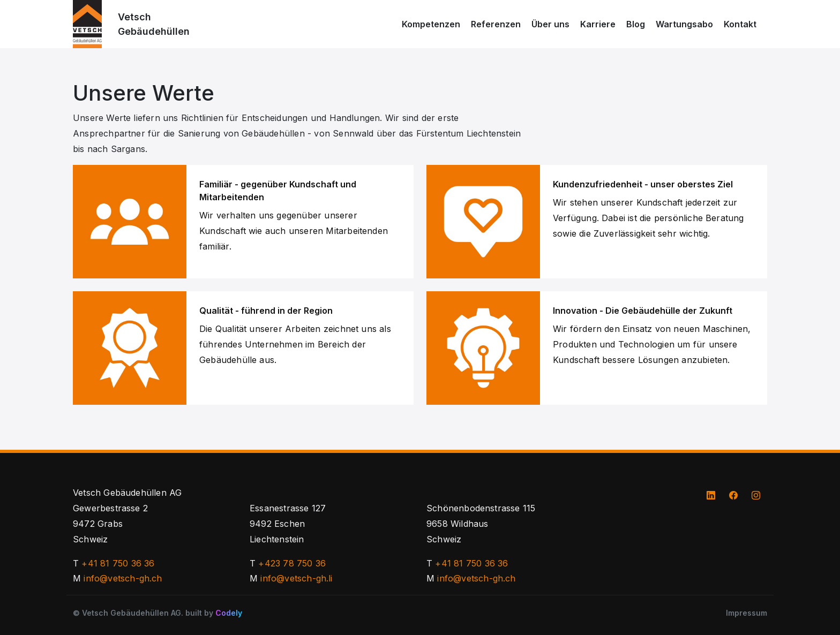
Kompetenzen (431, 24)
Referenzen (496, 24)
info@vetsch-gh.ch (123, 578)
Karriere (598, 24)
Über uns (550, 24)
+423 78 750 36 (292, 563)
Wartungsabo (684, 24)
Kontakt (740, 24)
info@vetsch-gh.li (296, 578)
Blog (636, 24)
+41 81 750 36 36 (118, 563)
